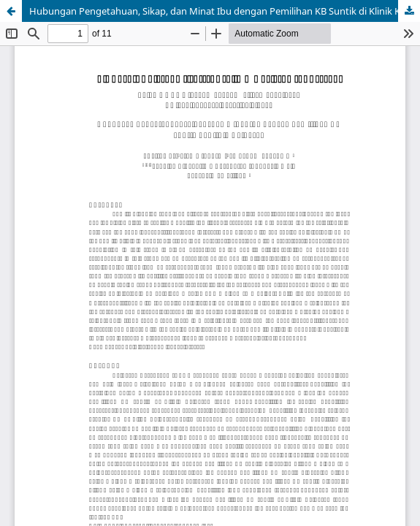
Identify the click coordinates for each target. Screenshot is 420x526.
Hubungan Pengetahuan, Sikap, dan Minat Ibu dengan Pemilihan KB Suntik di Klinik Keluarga (225, 11)
